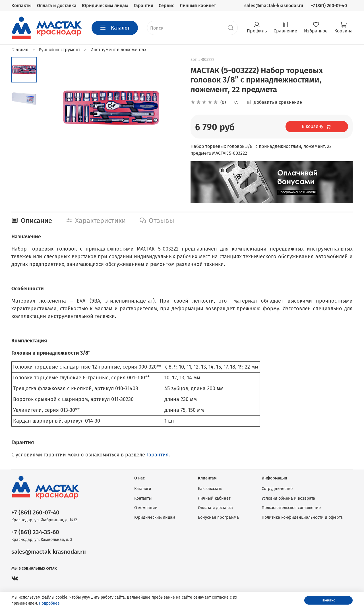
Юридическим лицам (105, 6)
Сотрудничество (277, 489)
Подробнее (49, 603)
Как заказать (210, 489)
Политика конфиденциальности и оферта (302, 517)
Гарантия (143, 6)
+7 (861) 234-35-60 (35, 532)
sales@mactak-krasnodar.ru (274, 6)
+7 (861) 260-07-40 (329, 6)
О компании (146, 508)
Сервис (167, 6)
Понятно (328, 600)
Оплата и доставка (57, 6)
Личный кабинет (198, 6)
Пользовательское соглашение (291, 508)
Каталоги (143, 489)
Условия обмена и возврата (288, 498)
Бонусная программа (218, 517)
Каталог (115, 28)
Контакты (21, 6)
